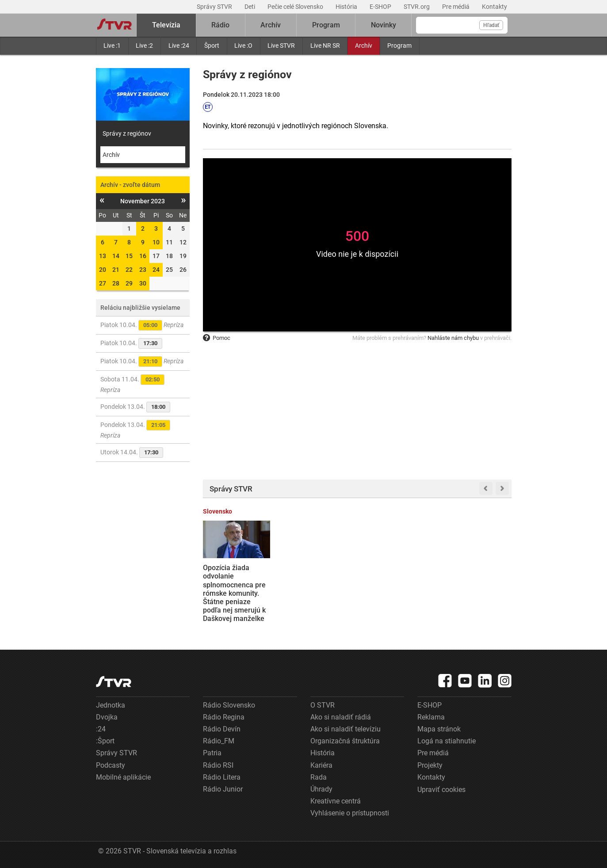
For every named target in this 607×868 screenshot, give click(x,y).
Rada (319, 777)
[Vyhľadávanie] (462, 25)
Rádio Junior (223, 789)
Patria (212, 753)
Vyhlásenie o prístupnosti (350, 813)
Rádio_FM (219, 741)
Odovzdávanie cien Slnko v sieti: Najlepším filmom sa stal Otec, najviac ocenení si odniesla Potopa (316, 589)
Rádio (220, 25)
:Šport (105, 741)
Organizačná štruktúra (345, 741)
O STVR (323, 705)
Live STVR (281, 46)
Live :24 (179, 46)
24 (156, 270)
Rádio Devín (222, 729)
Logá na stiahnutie (447, 741)
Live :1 (112, 46)
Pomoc (217, 338)
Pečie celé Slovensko (296, 7)
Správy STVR (215, 7)
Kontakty (494, 7)
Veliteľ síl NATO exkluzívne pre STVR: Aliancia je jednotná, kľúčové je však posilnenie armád (477, 585)
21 (116, 270)
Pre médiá (456, 7)
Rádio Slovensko (229, 705)
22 (129, 270)
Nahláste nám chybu (453, 338)
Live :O (243, 46)
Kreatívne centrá (336, 801)
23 (143, 270)
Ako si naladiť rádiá (341, 717)
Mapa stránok (439, 729)
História (347, 7)
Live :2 (144, 46)
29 (129, 283)
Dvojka (107, 717)
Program (399, 46)
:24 (101, 729)
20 (103, 270)
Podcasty (111, 765)
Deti (250, 7)
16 (143, 256)
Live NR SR (325, 46)
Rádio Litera (222, 777)
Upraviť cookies (441, 790)
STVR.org (417, 7)
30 (143, 283)
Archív (364, 46)
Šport (212, 46)
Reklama (431, 717)
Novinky (384, 25)
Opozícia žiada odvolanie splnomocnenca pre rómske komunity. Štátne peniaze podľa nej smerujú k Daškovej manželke (234, 593)
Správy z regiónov (127, 133)
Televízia (166, 25)
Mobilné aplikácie (123, 777)
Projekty (430, 765)
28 (116, 283)
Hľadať (491, 25)
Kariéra (321, 765)
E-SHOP (381, 7)
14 (116, 256)
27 (103, 283)
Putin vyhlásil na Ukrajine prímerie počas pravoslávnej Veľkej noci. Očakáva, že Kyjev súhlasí (395, 589)
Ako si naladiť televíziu (345, 729)
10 (156, 242)
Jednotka (111, 705)
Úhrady (321, 789)
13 (103, 256)
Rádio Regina (224, 717)
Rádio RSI (218, 765)
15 (129, 256)
